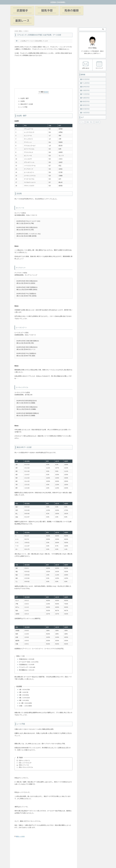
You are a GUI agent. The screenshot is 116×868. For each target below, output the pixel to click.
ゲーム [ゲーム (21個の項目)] (82, 112)
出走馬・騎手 (25, 88)
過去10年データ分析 (27, 94)
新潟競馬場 (85, 99)
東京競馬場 (85, 69)
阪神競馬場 (85, 76)
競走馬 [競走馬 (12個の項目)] (97, 112)
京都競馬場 (85, 80)
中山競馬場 (85, 73)
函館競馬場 (85, 91)
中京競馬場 (85, 84)
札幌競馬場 (85, 87)
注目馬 (23, 91)
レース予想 (24, 97)
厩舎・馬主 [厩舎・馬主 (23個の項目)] (89, 112)
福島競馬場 (85, 95)
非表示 (46, 82)
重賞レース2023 (20, 826)
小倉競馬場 (85, 102)
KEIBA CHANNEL (58, 2)
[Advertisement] (43, 65)
